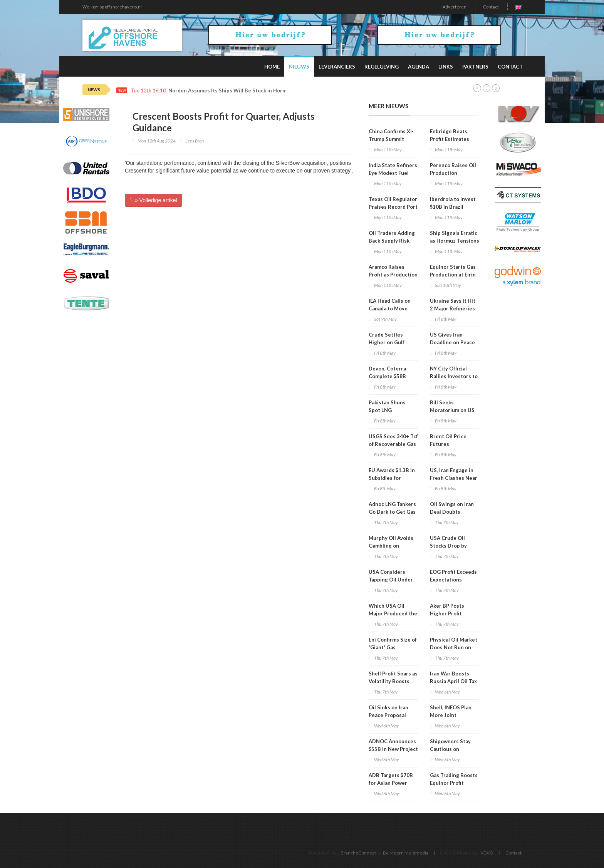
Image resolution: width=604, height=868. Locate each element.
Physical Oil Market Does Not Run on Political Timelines (454, 647)
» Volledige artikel (154, 200)
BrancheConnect (358, 853)
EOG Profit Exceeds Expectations (453, 576)
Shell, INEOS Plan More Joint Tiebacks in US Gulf (454, 715)
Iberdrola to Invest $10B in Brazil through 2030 (453, 207)
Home (272, 67)
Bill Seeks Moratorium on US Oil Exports (452, 410)
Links (446, 67)
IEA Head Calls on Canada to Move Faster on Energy (390, 308)
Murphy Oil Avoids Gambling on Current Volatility (391, 546)
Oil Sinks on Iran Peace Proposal (388, 711)
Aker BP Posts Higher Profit (447, 610)
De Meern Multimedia (406, 853)
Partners (475, 67)
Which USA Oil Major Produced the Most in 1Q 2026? (393, 613)
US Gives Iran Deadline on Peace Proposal (452, 342)
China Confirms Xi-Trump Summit (391, 135)
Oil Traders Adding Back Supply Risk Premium (392, 241)
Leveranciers (337, 67)
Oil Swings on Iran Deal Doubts (452, 508)
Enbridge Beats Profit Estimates (450, 135)
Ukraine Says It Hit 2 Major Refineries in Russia (453, 308)
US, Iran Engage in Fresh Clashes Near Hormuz (454, 478)
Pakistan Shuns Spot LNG (387, 406)
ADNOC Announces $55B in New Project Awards (393, 749)
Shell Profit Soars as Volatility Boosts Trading (393, 681)
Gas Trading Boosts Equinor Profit (454, 779)
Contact (491, 7)
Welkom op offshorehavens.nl (112, 7)
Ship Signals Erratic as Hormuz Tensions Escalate (455, 241)
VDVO (487, 853)
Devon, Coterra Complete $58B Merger (387, 376)
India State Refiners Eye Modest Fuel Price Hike (393, 173)
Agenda (419, 67)
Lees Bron (195, 141)
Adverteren (455, 7)
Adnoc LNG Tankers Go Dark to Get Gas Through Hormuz (392, 512)
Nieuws (299, 67)
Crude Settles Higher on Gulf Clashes (387, 342)
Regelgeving (382, 67)
